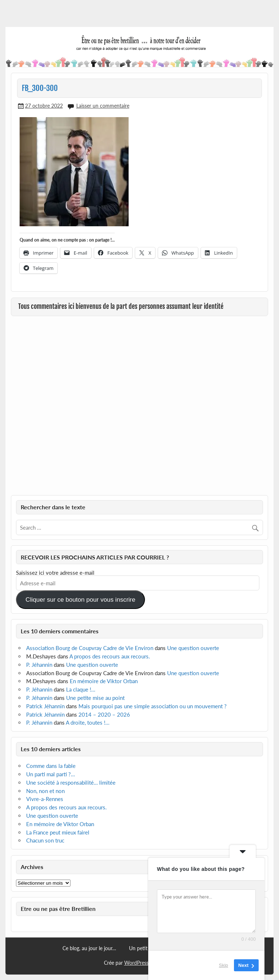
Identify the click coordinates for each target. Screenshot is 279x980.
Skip (224, 965)
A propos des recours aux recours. (110, 656)
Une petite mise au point (95, 698)
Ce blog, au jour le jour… (89, 948)
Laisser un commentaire (103, 106)
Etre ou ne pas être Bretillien (58, 909)
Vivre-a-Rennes (45, 799)
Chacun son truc (45, 840)
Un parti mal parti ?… (50, 774)
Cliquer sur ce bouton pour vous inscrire (80, 600)
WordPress (136, 963)
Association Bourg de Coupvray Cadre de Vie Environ (90, 648)
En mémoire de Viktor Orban (104, 681)
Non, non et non (45, 791)
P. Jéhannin (39, 665)
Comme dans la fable (51, 766)
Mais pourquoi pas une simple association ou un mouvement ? (153, 706)
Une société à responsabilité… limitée (71, 782)
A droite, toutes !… (88, 722)
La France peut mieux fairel (58, 832)
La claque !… (81, 689)
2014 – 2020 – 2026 (104, 714)
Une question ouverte (193, 648)
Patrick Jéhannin (45, 706)
